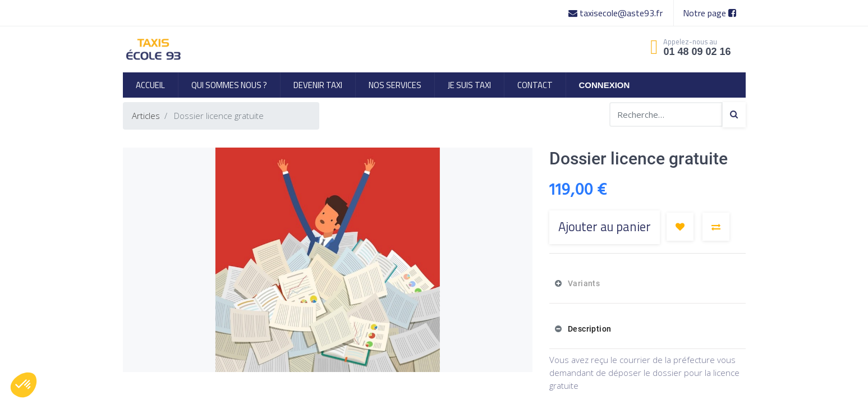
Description (588, 329)
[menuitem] (150, 85)
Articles (146, 116)
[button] (680, 227)
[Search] (734, 115)
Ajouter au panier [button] (605, 227)
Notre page (709, 13)
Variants (583, 283)
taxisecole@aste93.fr (617, 13)
